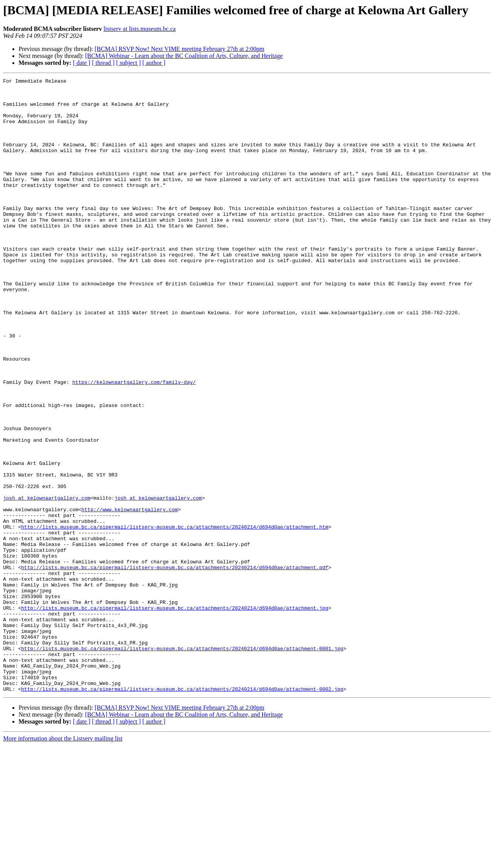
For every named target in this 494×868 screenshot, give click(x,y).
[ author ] (154, 63)
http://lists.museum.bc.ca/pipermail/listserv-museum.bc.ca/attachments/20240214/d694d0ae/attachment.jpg (175, 714)
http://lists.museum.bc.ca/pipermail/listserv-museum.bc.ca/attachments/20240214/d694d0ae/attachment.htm (175, 617)
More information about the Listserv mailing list (63, 861)
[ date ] (82, 63)
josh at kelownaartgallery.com (47, 582)
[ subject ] (129, 63)
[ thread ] (103, 63)
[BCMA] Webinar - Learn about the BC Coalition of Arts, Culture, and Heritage (184, 56)
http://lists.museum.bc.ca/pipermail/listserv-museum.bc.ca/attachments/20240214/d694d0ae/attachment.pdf (175, 666)
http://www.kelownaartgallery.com (130, 596)
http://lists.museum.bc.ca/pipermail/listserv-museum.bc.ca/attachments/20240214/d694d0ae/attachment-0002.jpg (182, 812)
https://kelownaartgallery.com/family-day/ (134, 443)
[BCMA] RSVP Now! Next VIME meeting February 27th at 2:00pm (179, 49)
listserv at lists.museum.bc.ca (140, 29)
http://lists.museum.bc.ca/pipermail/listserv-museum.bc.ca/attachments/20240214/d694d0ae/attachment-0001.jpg (182, 763)
